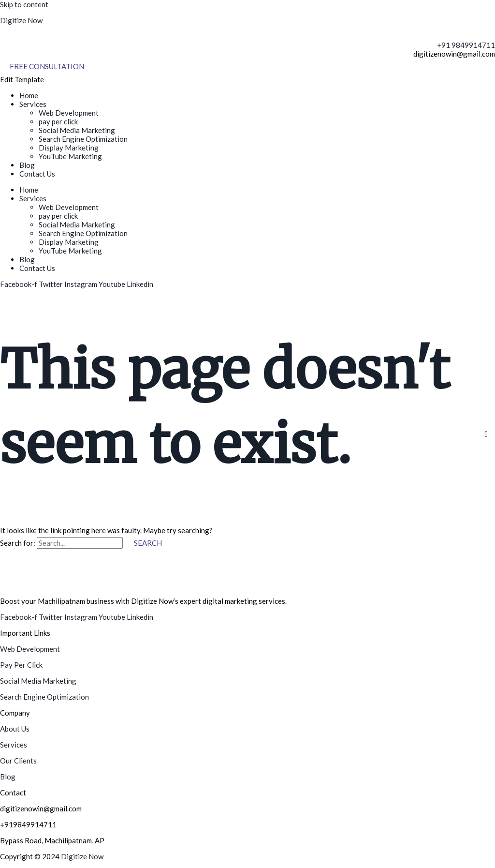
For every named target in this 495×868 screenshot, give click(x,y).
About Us (15, 729)
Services (33, 104)
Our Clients (18, 761)
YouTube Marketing (70, 156)
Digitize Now (21, 20)
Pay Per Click (21, 665)
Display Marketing (69, 148)
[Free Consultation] (47, 67)
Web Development (69, 113)
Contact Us (37, 174)
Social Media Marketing (77, 130)
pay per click (58, 121)
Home (29, 95)
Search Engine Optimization (83, 139)
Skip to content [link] (24, 4)
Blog (27, 165)
